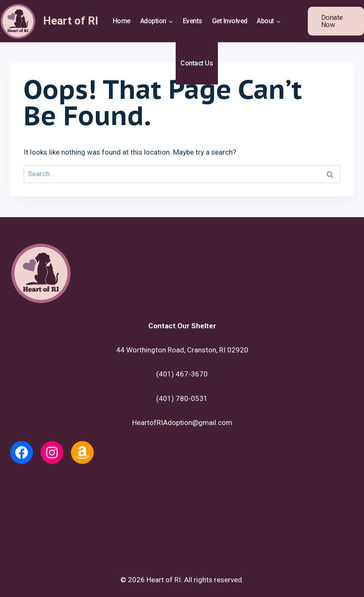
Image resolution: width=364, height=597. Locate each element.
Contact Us (197, 63)
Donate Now (332, 21)
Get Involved (230, 21)
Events (193, 21)
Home (122, 21)
